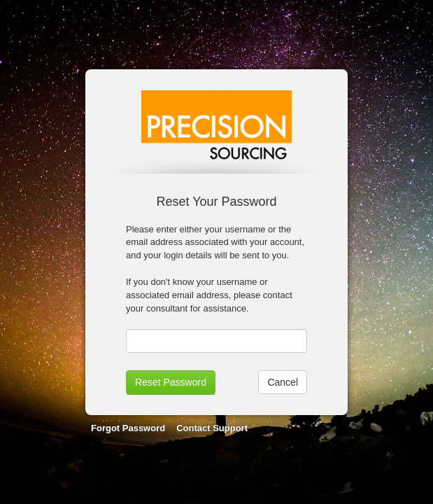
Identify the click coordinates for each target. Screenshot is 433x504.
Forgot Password (128, 428)
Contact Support (212, 428)
